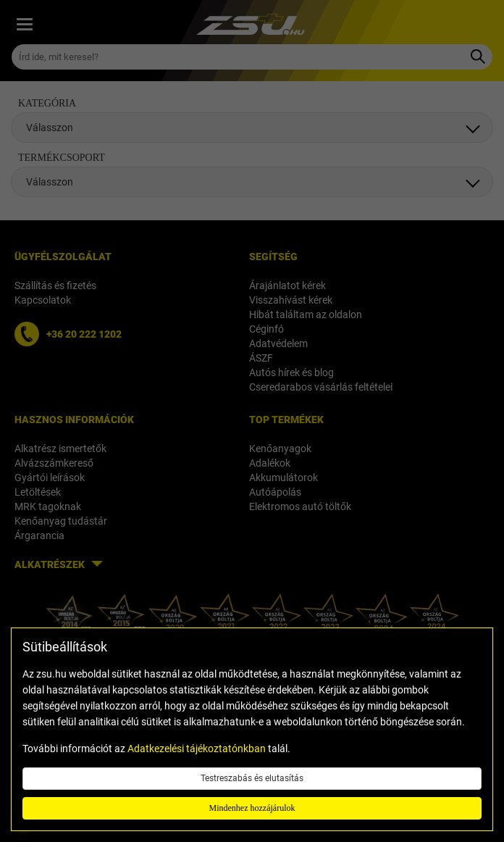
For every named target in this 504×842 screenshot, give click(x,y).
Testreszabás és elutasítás (252, 778)
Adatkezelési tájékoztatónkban (197, 749)
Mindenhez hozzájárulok (252, 808)
